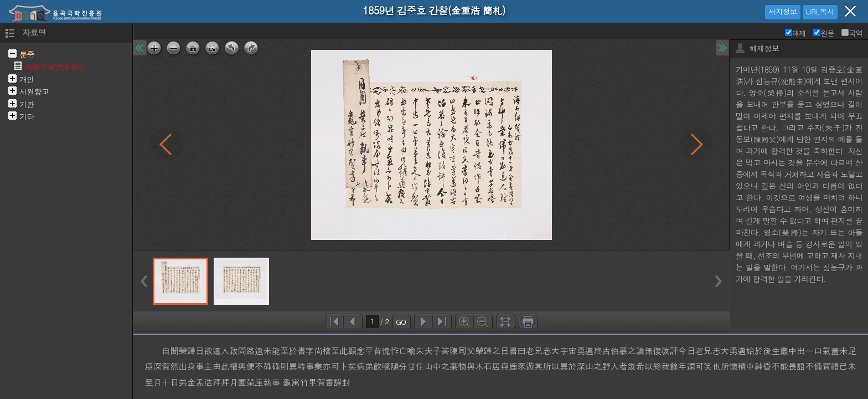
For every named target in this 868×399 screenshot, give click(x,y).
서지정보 (783, 11)
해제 (795, 33)
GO (401, 322)
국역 (852, 33)
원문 (824, 33)
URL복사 (820, 11)
